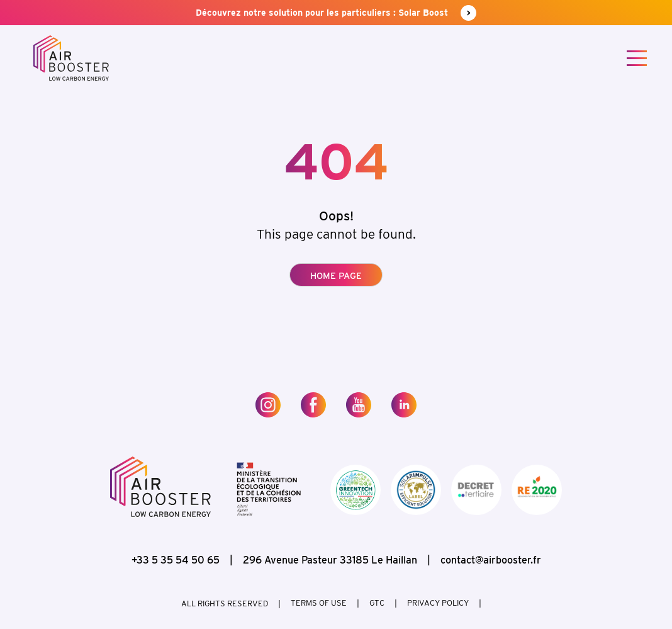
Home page (336, 275)
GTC (377, 603)
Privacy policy (438, 603)
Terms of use (319, 603)
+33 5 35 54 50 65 (176, 560)
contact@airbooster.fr (491, 560)
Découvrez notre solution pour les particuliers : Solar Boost (336, 13)
